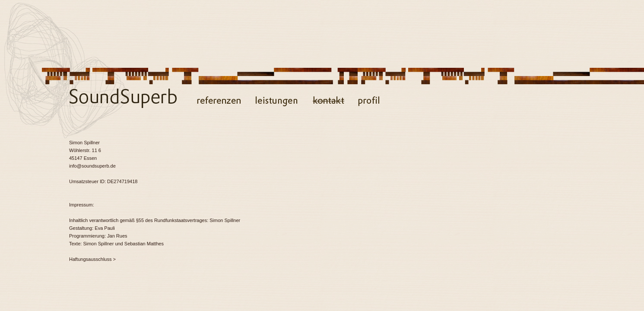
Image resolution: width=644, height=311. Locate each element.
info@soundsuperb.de (92, 166)
